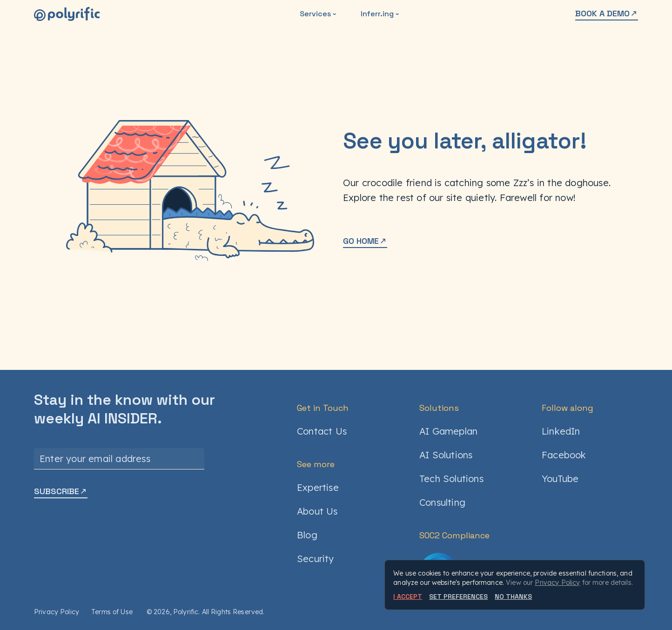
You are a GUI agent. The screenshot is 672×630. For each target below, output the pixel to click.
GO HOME (365, 241)
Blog (307, 535)
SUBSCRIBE (61, 491)
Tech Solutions (451, 479)
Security (316, 559)
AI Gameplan (448, 431)
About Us (317, 511)
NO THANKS (513, 596)
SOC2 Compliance (454, 535)
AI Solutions (446, 455)
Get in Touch (323, 408)
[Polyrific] (67, 14)
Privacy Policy (57, 612)
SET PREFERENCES (458, 596)
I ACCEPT (408, 596)
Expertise (318, 487)
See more (316, 464)
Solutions (439, 408)
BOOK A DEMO (607, 13)
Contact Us (322, 431)
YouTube (560, 479)
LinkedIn (561, 431)
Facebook (564, 455)
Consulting (442, 502)
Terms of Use (112, 612)
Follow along (568, 408)
